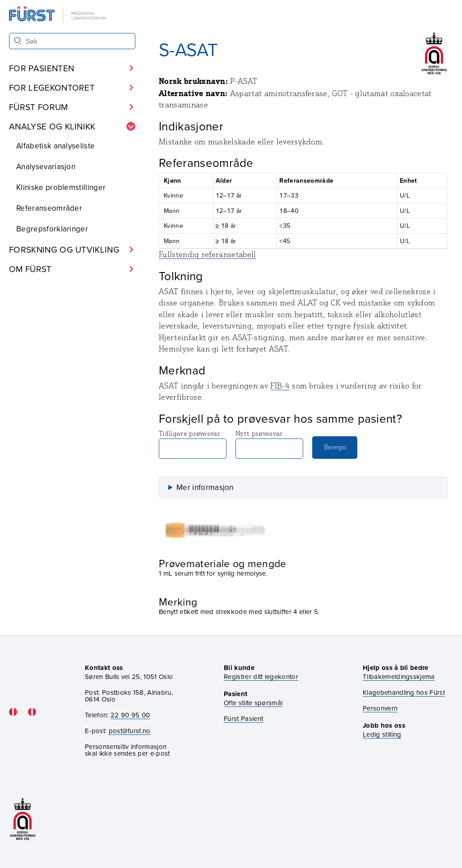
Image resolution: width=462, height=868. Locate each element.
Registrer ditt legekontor (261, 676)
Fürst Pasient (243, 718)
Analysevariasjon (46, 166)
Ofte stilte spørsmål (253, 703)
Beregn (335, 447)
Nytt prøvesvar (269, 444)
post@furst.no (130, 731)
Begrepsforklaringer (52, 229)
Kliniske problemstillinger (61, 187)
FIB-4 (280, 386)
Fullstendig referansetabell (208, 254)
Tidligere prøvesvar (193, 444)
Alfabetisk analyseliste (55, 146)
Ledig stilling (382, 734)
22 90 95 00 (130, 715)
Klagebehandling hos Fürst (404, 692)
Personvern (380, 708)
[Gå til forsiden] (58, 15)
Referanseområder (49, 208)
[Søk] (18, 41)
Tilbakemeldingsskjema (399, 676)
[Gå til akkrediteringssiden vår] (23, 819)
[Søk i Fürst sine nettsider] (72, 41)
